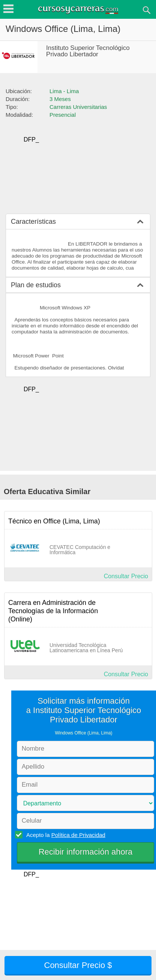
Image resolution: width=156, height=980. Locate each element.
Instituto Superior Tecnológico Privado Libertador (88, 51)
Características (33, 222)
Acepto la (65, 835)
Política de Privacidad (78, 835)
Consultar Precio (126, 576)
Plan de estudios (36, 285)
